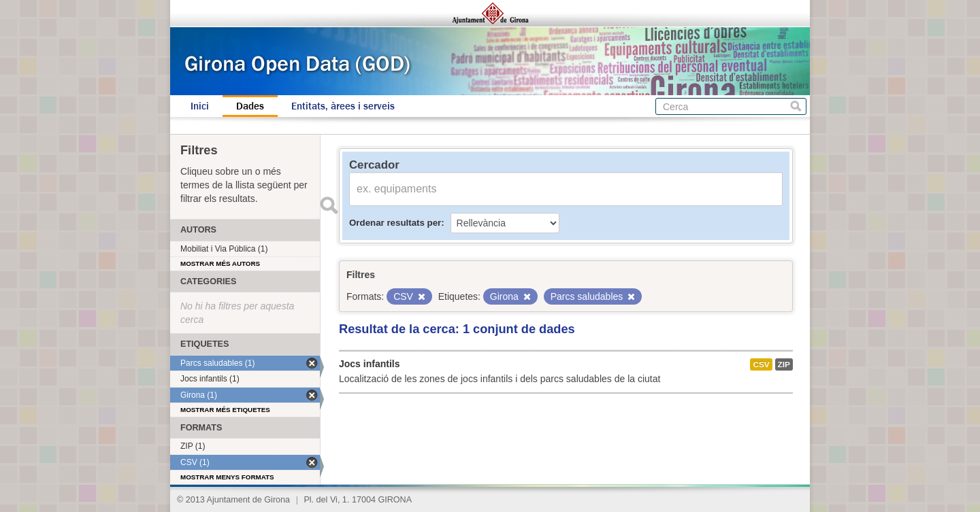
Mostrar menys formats (227, 477)
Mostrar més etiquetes (225, 410)
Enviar (329, 205)
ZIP (784, 364)
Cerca (796, 106)
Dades (250, 106)
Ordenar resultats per (395, 223)
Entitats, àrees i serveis (343, 106)
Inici (200, 106)
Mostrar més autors (220, 263)
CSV (761, 364)
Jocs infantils (369, 364)
